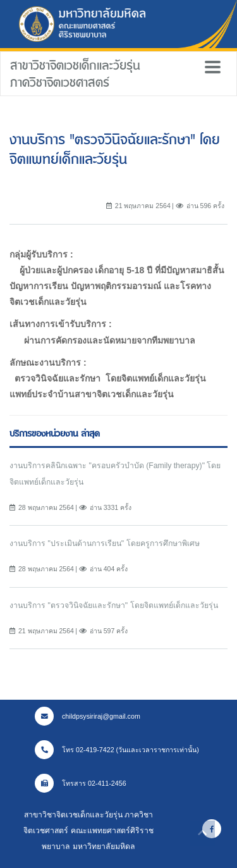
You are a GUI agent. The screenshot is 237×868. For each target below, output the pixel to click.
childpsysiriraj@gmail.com (88, 716)
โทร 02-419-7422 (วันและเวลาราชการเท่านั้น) (117, 750)
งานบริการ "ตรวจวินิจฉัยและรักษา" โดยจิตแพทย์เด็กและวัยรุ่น (114, 605)
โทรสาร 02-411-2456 (81, 783)
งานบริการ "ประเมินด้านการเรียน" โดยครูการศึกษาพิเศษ (105, 543)
